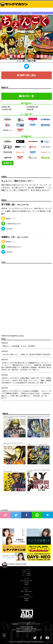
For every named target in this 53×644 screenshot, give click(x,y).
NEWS (27, 584)
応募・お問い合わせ (27, 591)
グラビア (27, 579)
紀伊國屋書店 (32, 107)
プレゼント (27, 590)
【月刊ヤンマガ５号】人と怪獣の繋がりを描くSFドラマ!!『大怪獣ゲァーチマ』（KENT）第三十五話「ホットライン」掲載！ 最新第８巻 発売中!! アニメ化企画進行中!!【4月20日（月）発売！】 (26, 380)
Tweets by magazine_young (12, 336)
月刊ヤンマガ (27, 572)
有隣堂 (30, 109)
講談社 (27, 600)
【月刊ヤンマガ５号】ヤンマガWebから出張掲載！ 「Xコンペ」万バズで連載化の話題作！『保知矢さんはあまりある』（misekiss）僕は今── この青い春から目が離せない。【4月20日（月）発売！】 (26, 395)
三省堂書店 (6, 109)
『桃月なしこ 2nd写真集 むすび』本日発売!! (18, 346)
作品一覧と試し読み (27, 581)
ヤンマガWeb (26, 574)
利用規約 (27, 598)
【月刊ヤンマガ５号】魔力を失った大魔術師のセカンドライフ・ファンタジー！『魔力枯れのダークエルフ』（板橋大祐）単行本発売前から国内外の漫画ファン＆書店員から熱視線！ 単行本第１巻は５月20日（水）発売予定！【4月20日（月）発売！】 (26, 366)
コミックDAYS (26, 575)
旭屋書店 (5, 107)
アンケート (27, 588)
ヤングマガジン (27, 570)
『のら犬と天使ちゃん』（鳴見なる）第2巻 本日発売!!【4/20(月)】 (26, 354)
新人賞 (27, 582)
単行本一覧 (26, 96)
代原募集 (27, 595)
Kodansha (19, 628)
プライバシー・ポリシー (27, 597)
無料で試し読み (26, 75)
